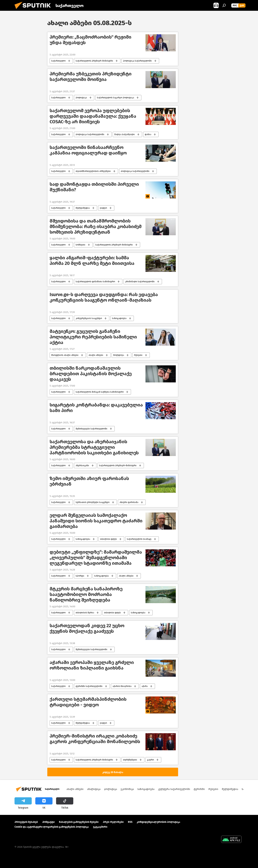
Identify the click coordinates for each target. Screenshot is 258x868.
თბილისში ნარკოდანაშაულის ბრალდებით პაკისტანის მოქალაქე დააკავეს (91, 374)
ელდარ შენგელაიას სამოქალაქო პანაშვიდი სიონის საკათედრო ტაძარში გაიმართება (96, 521)
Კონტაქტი (48, 822)
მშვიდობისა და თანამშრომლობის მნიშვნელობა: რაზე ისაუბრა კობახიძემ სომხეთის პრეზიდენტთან (96, 227)
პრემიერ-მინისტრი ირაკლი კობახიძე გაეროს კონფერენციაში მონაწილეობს (95, 739)
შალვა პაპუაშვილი (125, 134)
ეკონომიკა (127, 789)
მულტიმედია (83, 208)
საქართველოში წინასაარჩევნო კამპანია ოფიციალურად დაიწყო (88, 150)
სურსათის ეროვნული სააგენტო (93, 502)
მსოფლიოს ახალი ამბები (65, 355)
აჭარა (145, 686)
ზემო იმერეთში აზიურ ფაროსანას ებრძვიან (89, 481)
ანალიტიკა (94, 789)
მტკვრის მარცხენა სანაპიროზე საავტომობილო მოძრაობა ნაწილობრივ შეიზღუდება (86, 594)
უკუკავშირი (100, 827)
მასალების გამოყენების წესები (79, 822)
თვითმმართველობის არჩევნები (93, 171)
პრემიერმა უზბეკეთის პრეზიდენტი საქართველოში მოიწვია (91, 77)
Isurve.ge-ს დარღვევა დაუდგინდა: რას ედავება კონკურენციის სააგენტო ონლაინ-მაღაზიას (104, 297)
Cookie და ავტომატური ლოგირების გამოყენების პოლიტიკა (52, 827)
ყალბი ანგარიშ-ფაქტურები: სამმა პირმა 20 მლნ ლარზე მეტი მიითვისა (92, 261)
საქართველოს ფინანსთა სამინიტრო (95, 282)
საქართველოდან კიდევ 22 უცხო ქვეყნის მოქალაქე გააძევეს (87, 628)
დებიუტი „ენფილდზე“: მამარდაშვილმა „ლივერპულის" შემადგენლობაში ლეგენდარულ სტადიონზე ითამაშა (96, 558)
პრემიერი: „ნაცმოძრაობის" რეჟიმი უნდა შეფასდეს (90, 40)
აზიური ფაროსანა (129, 502)
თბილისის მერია (85, 613)
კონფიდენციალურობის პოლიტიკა (158, 822)
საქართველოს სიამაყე (139, 539)
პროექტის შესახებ (26, 822)
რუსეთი (138, 355)
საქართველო (58, 61)
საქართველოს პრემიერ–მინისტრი (94, 61)
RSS (130, 822)
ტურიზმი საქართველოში (89, 686)
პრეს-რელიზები (113, 822)
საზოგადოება (119, 318)
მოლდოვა (119, 355)
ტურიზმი (199, 789)
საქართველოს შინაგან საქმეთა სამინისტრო (100, 392)
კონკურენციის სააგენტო (89, 318)
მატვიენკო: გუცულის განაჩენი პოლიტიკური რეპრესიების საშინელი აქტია (93, 337)
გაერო (150, 760)
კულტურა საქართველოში (174, 789)
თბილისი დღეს (108, 539)
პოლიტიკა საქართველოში (137, 61)
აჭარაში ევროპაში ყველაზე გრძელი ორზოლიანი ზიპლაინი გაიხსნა (92, 665)
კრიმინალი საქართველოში (140, 282)
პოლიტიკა (81, 98)
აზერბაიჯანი (82, 465)
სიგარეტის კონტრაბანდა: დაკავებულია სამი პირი (96, 408)
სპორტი (80, 576)
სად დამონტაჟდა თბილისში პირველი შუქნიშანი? (94, 187)
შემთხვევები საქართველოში (91, 429)
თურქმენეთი (130, 760)
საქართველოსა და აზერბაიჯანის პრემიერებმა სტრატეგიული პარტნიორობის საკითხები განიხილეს (94, 447)
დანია (148, 134)
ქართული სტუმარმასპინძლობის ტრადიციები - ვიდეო (88, 702)
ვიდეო (103, 208)
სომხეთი (80, 245)
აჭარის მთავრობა (122, 686)
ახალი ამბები (96, 355)
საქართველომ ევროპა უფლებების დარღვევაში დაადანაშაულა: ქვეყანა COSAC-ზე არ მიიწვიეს (93, 116)
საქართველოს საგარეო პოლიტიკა (115, 98)
